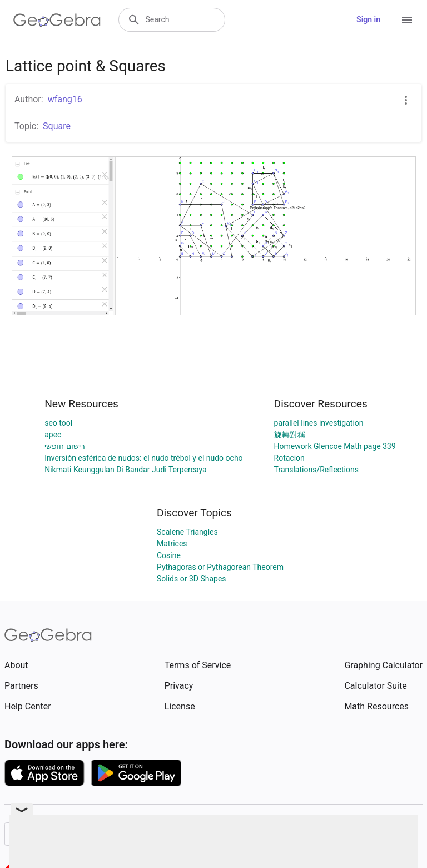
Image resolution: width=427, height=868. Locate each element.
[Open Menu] (407, 20)
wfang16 (65, 99)
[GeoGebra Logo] (57, 20)
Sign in (368, 19)
